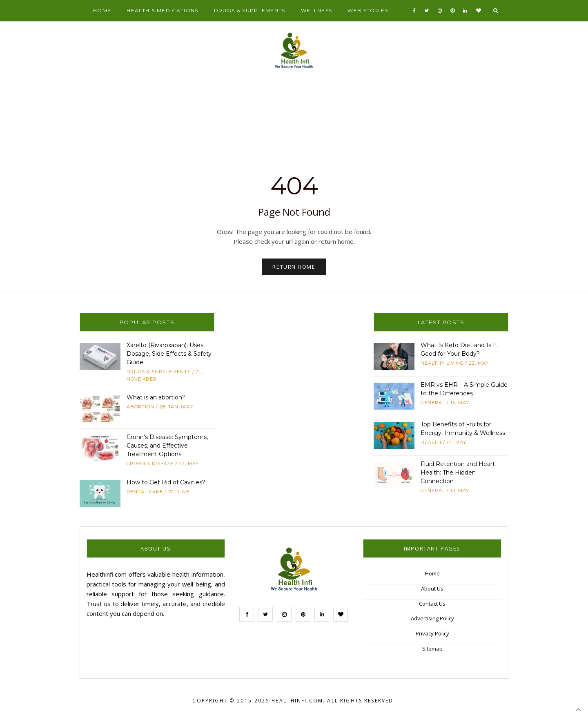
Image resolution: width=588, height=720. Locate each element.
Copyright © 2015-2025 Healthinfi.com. (259, 701)
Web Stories (368, 10)
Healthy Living (442, 363)
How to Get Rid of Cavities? (166, 482)
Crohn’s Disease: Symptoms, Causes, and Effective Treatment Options (167, 446)
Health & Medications (162, 10)
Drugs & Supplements (250, 10)
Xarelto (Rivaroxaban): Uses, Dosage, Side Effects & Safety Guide (169, 354)
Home (102, 10)
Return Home (294, 267)
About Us (432, 588)
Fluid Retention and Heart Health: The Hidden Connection (458, 473)
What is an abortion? (156, 397)
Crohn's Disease (150, 464)
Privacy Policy (432, 633)
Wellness (317, 10)
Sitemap (432, 649)
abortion (140, 407)
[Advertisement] (294, 113)
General (433, 403)
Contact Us (432, 604)
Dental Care (145, 492)
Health (431, 442)
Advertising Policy (432, 618)
